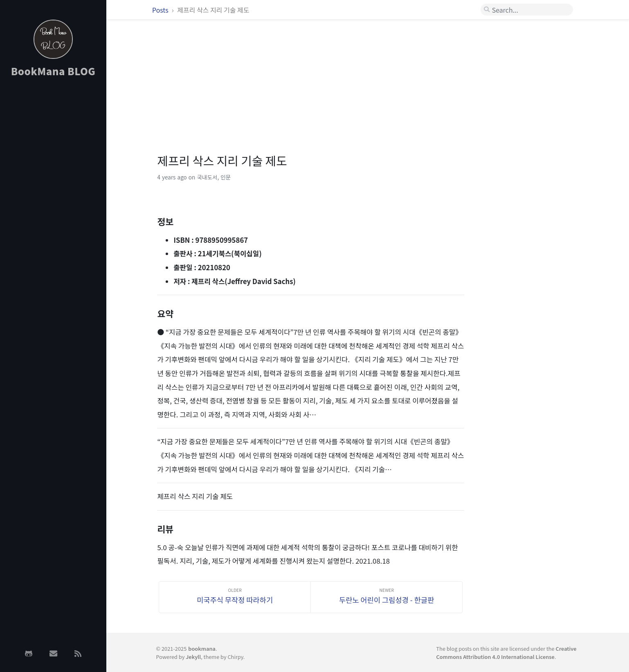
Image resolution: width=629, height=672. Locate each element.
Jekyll (193, 657)
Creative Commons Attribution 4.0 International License (507, 652)
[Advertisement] (53, 214)
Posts (161, 10)
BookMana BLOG (53, 71)
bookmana (202, 648)
